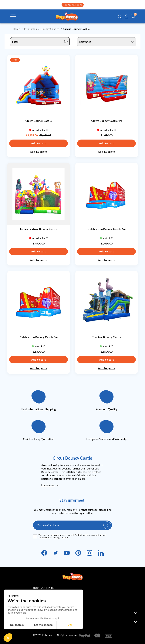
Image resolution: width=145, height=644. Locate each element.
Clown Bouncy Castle (39, 121)
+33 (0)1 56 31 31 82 (73, 5)
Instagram (89, 553)
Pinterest (78, 553)
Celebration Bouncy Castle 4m (107, 229)
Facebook (44, 553)
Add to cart (39, 143)
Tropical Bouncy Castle (107, 337)
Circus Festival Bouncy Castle (39, 229)
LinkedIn (101, 553)
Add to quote (39, 152)
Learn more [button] (48, 485)
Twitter (56, 553)
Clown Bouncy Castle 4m (107, 121)
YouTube (67, 553)
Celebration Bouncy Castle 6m (39, 337)
